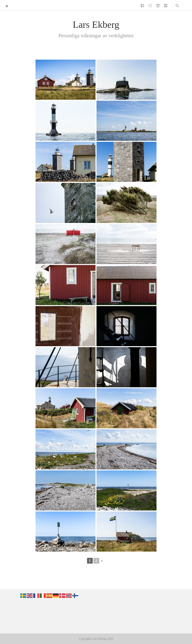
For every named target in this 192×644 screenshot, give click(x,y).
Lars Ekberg (96, 25)
